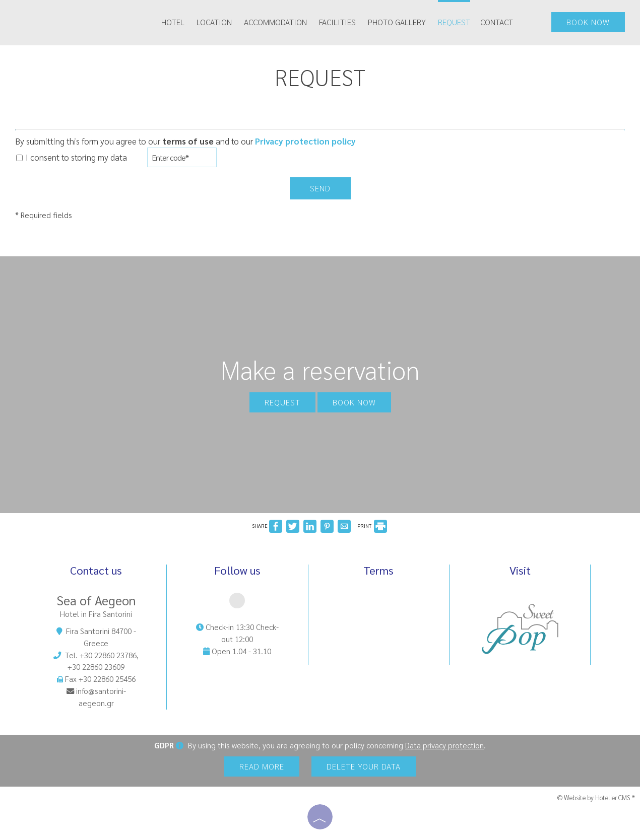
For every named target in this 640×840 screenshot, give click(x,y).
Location (214, 22)
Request (454, 22)
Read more (262, 766)
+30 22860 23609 (96, 667)
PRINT (372, 526)
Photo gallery (397, 22)
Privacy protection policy (305, 141)
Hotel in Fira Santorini (96, 614)
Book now (588, 22)
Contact (497, 22)
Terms (378, 571)
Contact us (96, 570)
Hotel (173, 22)
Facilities (337, 22)
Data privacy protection (444, 745)
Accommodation (275, 22)
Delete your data (364, 766)
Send (320, 188)
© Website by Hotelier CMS (595, 797)
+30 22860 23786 (108, 655)
